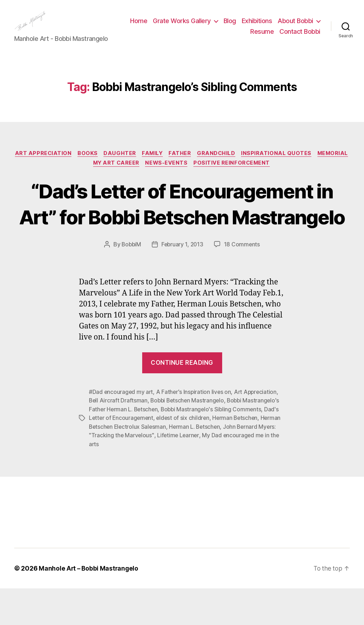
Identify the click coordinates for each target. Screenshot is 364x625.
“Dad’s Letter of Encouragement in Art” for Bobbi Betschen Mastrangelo (182, 228)
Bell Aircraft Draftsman (119, 438)
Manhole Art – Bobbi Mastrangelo (89, 605)
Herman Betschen (238, 455)
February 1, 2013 (183, 282)
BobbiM (131, 282)
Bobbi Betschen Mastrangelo (189, 438)
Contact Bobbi (300, 37)
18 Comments (243, 282)
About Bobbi (220, 37)
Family (171, 164)
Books (104, 164)
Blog (278, 26)
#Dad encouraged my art (121, 429)
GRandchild (238, 164)
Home (187, 26)
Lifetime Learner (179, 472)
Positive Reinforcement (253, 175)
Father (200, 164)
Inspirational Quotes (299, 164)
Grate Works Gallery (230, 26)
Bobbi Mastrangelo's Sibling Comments (214, 447)
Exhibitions (305, 26)
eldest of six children (185, 455)
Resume (262, 37)
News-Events (186, 175)
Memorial (88, 175)
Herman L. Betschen (197, 464)
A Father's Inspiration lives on (195, 429)
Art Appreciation (58, 164)
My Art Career (134, 175)
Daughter (137, 164)
